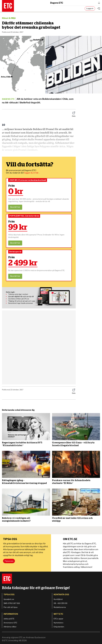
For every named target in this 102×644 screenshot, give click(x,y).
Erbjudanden (59, 627)
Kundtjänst (58, 599)
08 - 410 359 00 (60, 603)
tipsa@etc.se (9, 599)
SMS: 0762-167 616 (12, 603)
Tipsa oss (9, 561)
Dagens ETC (75, 3)
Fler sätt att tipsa (10, 607)
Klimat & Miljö (9, 18)
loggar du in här (32, 173)
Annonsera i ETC (10, 623)
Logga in (90, 8)
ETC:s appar (58, 619)
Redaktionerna (60, 607)
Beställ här (15, 207)
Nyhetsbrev (59, 623)
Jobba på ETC (9, 619)
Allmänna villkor (10, 627)
